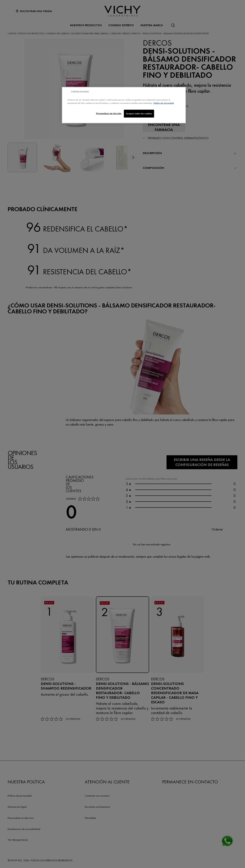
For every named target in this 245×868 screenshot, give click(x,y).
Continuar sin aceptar (80, 91)
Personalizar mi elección (109, 113)
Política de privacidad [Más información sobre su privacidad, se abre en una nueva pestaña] (163, 103)
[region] (124, 105)
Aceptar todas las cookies (139, 114)
